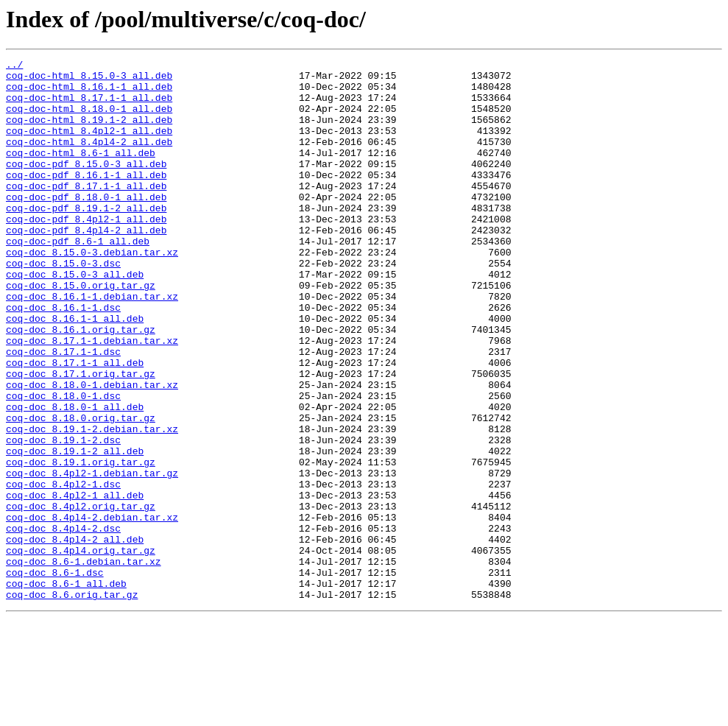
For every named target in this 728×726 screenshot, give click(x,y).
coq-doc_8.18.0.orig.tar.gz (81, 490)
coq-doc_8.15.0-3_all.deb (75, 318)
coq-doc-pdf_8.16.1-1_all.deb (86, 199)
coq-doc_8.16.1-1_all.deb (75, 371)
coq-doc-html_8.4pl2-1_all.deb (89, 146)
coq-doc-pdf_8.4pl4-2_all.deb (86, 265)
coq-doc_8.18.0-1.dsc (63, 464)
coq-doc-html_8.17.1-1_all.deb (89, 106)
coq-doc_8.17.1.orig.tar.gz (81, 437)
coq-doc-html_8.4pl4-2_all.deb (89, 159)
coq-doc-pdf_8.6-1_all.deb (78, 278)
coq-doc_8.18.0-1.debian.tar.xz (92, 451)
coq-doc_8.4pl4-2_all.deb (75, 636)
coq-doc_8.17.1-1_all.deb (75, 424)
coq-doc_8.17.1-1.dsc (63, 411)
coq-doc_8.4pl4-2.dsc (63, 623)
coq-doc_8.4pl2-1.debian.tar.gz (92, 557)
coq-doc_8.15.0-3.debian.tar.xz (92, 292)
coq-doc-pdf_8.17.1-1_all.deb (86, 212)
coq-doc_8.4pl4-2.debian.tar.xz (92, 610)
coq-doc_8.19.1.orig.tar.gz (81, 543)
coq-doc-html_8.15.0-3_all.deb (89, 80)
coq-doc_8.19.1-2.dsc (63, 517)
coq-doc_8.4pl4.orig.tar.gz (81, 649)
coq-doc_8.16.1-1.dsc (63, 358)
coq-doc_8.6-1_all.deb (66, 689)
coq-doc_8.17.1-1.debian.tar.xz (92, 398)
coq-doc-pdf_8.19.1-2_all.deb (86, 239)
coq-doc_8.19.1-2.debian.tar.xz (92, 504)
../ (14, 66)
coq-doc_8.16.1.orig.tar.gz (81, 384)
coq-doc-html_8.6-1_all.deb (81, 172)
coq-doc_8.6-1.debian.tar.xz (84, 663)
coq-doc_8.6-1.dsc (55, 676)
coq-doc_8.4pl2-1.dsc (63, 570)
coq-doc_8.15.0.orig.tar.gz (81, 331)
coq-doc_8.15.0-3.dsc (63, 305)
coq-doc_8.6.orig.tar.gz (72, 702)
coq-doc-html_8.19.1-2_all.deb (89, 133)
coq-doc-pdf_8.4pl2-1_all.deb (86, 252)
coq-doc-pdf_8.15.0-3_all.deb (86, 186)
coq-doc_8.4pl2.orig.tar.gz (81, 596)
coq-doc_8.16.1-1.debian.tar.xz (92, 345)
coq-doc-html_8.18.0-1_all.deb (89, 119)
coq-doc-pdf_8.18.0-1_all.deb (86, 225)
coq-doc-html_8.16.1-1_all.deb (89, 93)
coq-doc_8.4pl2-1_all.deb (75, 583)
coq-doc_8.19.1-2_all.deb (75, 530)
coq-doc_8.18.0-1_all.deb (75, 477)
